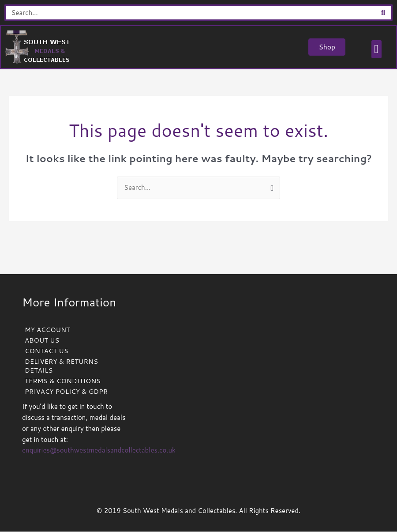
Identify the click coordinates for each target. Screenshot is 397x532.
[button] (376, 50)
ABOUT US (42, 341)
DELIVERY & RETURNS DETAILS (62, 366)
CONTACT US (47, 351)
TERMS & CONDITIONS (63, 381)
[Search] (383, 13)
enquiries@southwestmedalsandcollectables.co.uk (99, 451)
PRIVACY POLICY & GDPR (66, 392)
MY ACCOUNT (47, 330)
